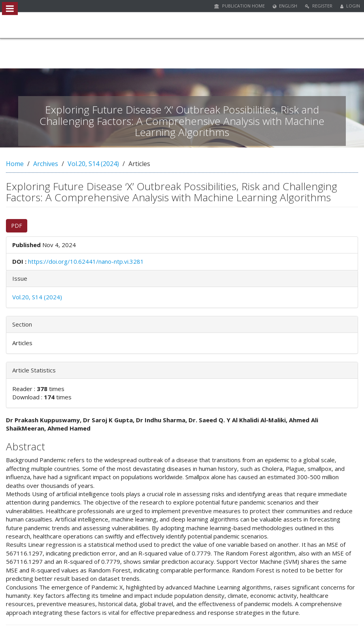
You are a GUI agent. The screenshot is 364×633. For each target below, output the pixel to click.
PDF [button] (17, 226)
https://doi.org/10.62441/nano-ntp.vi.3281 (86, 261)
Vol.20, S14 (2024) (93, 164)
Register (319, 6)
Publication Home (240, 6)
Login (350, 6)
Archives (46, 164)
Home (15, 164)
